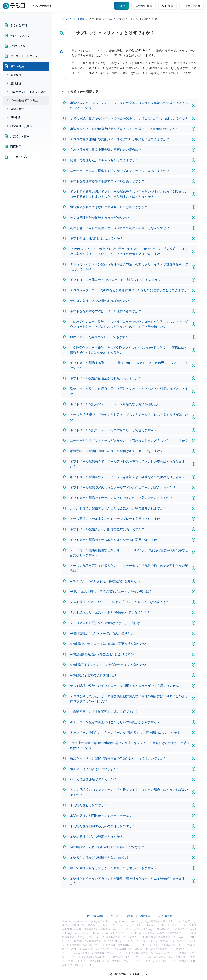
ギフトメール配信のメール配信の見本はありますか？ (107, 529)
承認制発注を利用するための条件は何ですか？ (103, 826)
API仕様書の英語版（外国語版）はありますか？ (103, 654)
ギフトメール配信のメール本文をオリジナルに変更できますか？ (115, 540)
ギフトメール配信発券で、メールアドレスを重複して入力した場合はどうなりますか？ (127, 464)
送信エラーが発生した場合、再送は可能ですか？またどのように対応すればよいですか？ (129, 391)
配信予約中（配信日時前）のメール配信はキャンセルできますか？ (117, 451)
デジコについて (20, 36)
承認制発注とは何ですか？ (89, 805)
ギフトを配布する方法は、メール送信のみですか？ (106, 311)
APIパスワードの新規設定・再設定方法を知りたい (105, 581)
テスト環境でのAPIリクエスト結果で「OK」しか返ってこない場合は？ (119, 602)
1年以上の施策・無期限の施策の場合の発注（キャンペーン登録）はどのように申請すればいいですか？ (130, 745)
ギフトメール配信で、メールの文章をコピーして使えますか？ (114, 430)
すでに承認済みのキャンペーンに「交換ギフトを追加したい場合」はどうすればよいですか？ (129, 792)
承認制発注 (17, 109)
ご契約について (20, 46)
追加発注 (16, 83)
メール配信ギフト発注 (24, 100)
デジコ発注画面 (191, 6)
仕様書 (129, 916)
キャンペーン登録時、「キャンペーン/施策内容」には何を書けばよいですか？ (125, 733)
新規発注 (16, 75)
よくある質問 (18, 25)
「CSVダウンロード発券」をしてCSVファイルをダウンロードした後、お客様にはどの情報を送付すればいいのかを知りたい (130, 350)
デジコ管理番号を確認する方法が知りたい (100, 218)
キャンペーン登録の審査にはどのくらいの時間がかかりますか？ (115, 722)
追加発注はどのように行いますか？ (95, 769)
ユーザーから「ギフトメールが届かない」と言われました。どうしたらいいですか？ (129, 441)
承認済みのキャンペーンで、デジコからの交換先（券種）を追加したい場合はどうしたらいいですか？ (129, 105)
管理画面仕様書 (144, 6)
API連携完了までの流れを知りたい (94, 675)
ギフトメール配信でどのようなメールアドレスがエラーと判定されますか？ (123, 487)
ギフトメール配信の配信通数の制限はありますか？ (106, 378)
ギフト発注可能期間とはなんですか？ (96, 238)
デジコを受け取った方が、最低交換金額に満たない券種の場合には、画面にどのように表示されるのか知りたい (129, 699)
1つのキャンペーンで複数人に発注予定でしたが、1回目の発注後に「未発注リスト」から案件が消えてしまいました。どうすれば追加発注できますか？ (129, 251)
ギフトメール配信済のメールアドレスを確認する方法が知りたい (115, 404)
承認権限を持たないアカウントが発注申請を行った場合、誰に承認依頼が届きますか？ (127, 881)
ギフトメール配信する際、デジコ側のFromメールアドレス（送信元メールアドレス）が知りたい (129, 365)
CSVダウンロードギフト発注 (28, 92)
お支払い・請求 (20, 136)
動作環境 (145, 916)
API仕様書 (167, 6)
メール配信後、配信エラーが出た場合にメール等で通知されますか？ (118, 508)
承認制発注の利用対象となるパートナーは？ (101, 816)
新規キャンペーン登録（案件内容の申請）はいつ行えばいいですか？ (118, 758)
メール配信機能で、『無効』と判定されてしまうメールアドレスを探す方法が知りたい (129, 417)
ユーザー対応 (18, 157)
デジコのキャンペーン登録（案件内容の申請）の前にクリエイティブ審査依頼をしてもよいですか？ (129, 267)
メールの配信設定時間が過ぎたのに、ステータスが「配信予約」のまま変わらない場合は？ (129, 568)
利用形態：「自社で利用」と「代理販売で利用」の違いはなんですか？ (120, 228)
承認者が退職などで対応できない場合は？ (100, 858)
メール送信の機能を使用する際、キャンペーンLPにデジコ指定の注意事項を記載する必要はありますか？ (129, 553)
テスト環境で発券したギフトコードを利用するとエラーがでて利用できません (124, 686)
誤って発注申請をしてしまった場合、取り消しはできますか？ (114, 868)
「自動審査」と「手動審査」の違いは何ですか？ (104, 712)
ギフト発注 (17, 66)
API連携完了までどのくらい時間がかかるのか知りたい (108, 665)
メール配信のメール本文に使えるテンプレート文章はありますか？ (117, 519)
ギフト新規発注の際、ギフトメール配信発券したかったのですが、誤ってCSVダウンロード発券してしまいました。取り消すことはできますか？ (129, 194)
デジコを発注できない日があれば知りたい (100, 301)
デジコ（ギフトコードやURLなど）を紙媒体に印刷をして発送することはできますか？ (130, 290)
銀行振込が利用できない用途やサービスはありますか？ (109, 207)
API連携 (15, 117)
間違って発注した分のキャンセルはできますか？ (104, 160)
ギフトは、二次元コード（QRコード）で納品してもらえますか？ (115, 280)
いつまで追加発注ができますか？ (93, 779)
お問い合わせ (165, 916)
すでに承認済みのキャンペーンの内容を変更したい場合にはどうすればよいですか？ (129, 118)
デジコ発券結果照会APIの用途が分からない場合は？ (107, 623)
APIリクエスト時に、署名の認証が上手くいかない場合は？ (111, 591)
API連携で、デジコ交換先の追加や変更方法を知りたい (108, 644)
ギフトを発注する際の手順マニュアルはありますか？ (107, 181)
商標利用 (16, 147)
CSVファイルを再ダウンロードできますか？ (101, 337)
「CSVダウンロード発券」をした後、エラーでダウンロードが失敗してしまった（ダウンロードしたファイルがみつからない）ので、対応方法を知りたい (129, 324)
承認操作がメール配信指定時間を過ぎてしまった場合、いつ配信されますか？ (124, 129)
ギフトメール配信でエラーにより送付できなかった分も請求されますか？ (121, 498)
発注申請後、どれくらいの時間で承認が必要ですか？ (107, 847)
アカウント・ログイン (24, 56)
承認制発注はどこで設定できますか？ (96, 837)
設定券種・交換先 (21, 126)
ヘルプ (121, 6)
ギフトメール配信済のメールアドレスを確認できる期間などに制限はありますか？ (127, 477)
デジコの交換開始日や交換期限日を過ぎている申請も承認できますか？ (120, 139)
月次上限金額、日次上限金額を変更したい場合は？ (106, 150)
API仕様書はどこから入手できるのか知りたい (102, 633)
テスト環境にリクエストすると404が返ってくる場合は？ (110, 612)
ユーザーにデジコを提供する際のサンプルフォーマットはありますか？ (120, 171)
